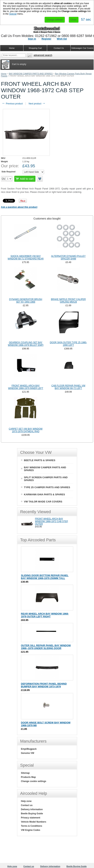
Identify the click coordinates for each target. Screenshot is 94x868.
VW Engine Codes (31, 830)
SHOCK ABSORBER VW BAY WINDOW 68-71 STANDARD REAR (26, 257)
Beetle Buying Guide (32, 814)
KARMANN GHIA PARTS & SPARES (45, 494)
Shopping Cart (35, 48)
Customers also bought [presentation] (47, 219)
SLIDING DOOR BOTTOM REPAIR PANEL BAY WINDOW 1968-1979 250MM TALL (45, 577)
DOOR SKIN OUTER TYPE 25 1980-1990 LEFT (68, 344)
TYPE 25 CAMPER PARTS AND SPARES (47, 487)
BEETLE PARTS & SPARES (40, 460)
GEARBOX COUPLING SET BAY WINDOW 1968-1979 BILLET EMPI (26, 344)
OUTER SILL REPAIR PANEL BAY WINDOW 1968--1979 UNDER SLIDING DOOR (46, 647)
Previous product (12, 104)
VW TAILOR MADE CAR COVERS (43, 502)
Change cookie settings (34, 781)
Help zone (26, 801)
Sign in (32, 39)
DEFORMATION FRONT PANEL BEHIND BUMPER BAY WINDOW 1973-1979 (44, 685)
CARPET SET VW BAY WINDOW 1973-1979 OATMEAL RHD (26, 430)
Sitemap (25, 773)
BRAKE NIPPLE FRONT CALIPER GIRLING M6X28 (68, 301)
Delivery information (32, 809)
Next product (37, 104)
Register (46, 39)
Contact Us (59, 48)
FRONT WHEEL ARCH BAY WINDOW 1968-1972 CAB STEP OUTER (52, 521)
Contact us (27, 805)
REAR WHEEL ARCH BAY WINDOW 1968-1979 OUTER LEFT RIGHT (45, 615)
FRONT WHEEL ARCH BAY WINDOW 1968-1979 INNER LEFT (26, 387)
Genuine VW (28, 753)
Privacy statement (31, 818)
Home (4, 74)
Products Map (28, 777)
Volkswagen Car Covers (82, 48)
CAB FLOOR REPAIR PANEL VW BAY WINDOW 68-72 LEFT (68, 387)
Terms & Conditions (32, 826)
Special (13, 14)
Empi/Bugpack (29, 749)
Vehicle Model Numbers (34, 822)
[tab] (47, 219)
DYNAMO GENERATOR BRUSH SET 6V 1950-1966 (26, 301)
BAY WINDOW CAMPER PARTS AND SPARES (31, 74)
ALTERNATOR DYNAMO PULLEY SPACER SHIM (68, 257)
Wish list (62, 39)
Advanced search (43, 55)
